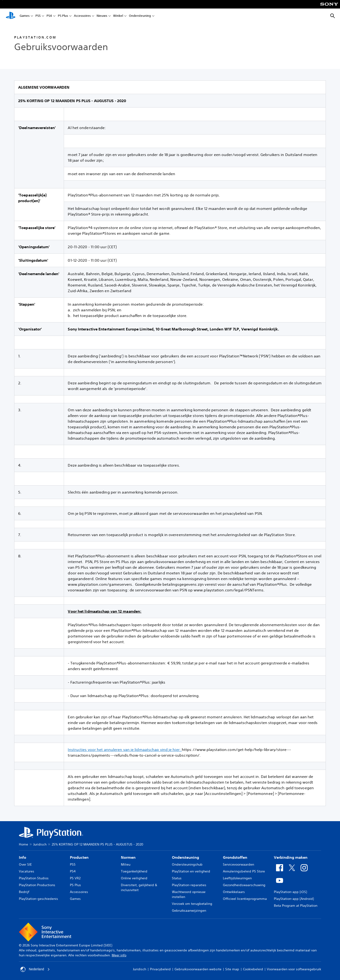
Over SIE (25, 864)
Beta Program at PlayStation (296, 906)
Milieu (126, 864)
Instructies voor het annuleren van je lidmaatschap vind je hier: (125, 750)
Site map (232, 969)
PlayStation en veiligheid (191, 871)
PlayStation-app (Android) (294, 899)
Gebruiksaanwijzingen (189, 911)
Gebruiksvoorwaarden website (198, 969)
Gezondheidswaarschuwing (244, 885)
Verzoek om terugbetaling (192, 904)
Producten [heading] (79, 857)
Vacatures (27, 871)
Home (23, 844)
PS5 (38, 16)
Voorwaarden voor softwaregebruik (294, 969)
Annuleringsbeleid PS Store (244, 871)
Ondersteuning (140, 16)
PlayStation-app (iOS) (290, 892)
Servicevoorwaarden (238, 864)
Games (25, 16)
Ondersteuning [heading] (185, 857)
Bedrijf (24, 892)
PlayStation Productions (37, 885)
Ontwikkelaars (234, 892)
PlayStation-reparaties (189, 885)
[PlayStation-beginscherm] (11, 16)
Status (177, 878)
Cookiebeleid (253, 969)
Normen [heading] (128, 857)
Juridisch (40, 844)
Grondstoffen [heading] (235, 857)
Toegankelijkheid (134, 871)
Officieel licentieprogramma (245, 899)
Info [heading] (23, 857)
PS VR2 (75, 878)
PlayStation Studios (34, 878)
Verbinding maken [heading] (291, 857)
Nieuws (102, 16)
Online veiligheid (134, 878)
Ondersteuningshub (187, 864)
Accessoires (82, 16)
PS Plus (63, 16)
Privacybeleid (160, 969)
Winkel (118, 16)
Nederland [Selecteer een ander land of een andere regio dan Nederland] (35, 969)
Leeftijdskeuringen (237, 878)
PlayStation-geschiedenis (38, 899)
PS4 (49, 16)
